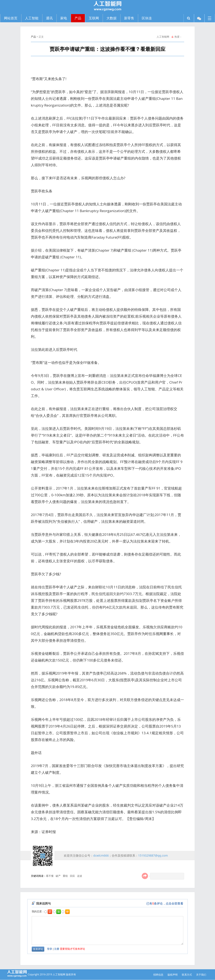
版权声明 (173, 975)
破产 (58, 876)
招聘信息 (158, 975)
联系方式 (187, 975)
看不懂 (50, 876)
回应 (72, 876)
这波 (80, 876)
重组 (65, 876)
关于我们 (201, 975)
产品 (33, 37)
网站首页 (11, 18)
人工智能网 (163, 37)
